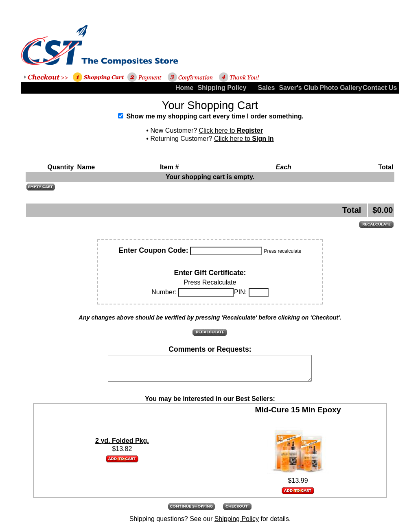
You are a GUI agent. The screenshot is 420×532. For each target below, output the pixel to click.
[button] (41, 187)
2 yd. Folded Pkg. (122, 446)
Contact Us (380, 88)
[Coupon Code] (226, 251)
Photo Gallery (339, 88)
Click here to (231, 130)
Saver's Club (298, 88)
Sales (267, 88)
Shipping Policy (217, 88)
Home (184, 88)
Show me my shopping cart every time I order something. (211, 116)
